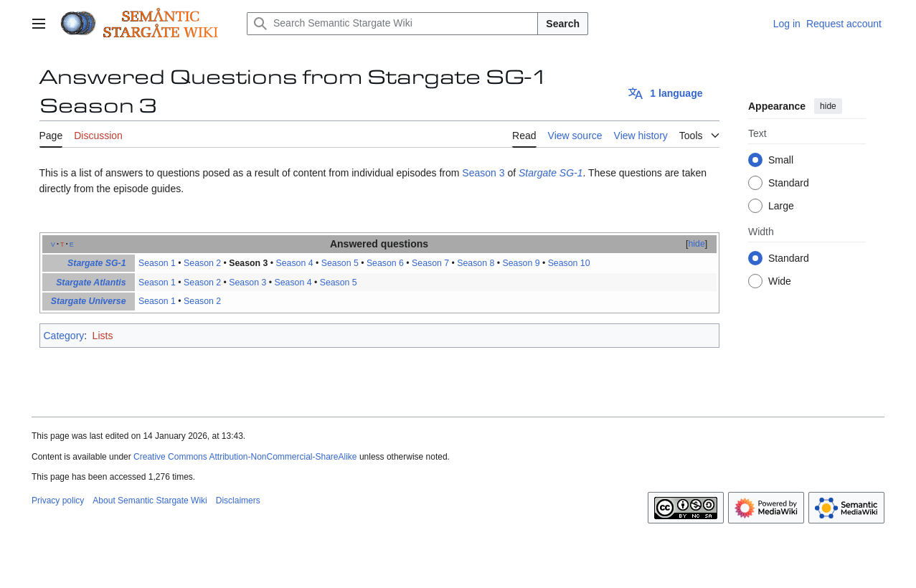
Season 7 (430, 263)
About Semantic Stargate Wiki (150, 501)
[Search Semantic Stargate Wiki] (392, 24)
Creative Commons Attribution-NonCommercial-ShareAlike (245, 457)
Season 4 (295, 263)
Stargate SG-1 (551, 173)
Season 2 (202, 263)
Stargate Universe (89, 301)
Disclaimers (238, 501)
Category (64, 336)
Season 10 (569, 263)
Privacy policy (58, 501)
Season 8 (476, 263)
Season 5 (340, 263)
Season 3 (483, 173)
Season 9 (521, 263)
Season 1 (157, 263)
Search (563, 24)
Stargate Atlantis (91, 283)
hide (828, 106)
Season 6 (385, 263)
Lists (103, 336)
